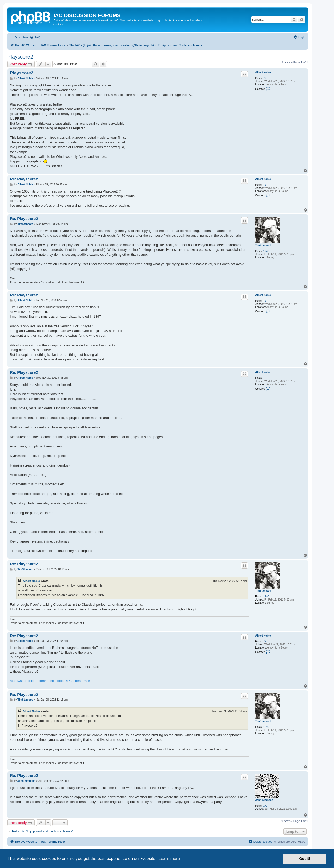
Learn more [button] (169, 858)
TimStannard (263, 245)
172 (266, 806)
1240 (266, 251)
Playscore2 (20, 57)
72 (265, 78)
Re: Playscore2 (24, 179)
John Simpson (264, 800)
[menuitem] (35, 37)
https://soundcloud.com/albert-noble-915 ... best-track (50, 681)
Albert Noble (263, 72)
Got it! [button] (305, 859)
